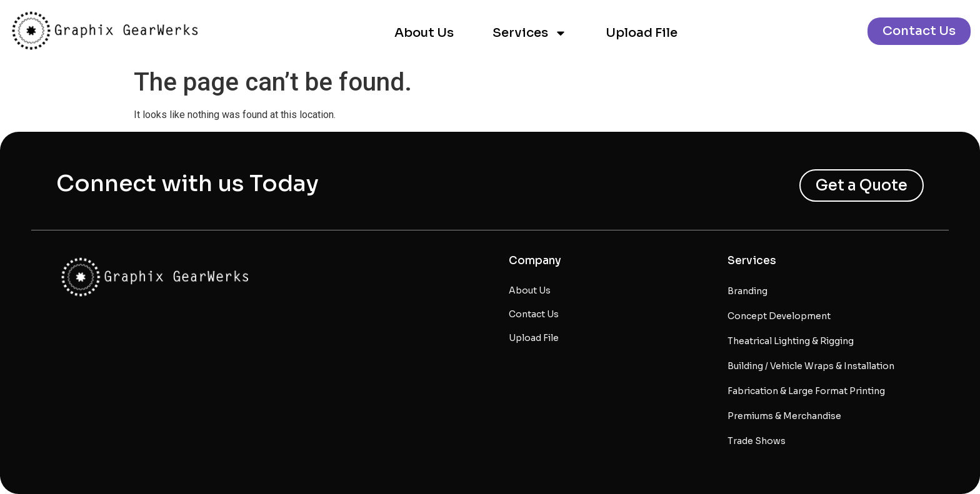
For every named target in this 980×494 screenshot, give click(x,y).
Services (530, 33)
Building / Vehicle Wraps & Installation (811, 366)
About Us (424, 33)
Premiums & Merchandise (784, 416)
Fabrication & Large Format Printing (806, 391)
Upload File (642, 33)
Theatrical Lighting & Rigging (791, 341)
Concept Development (779, 316)
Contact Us (534, 314)
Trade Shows (757, 441)
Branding (747, 291)
